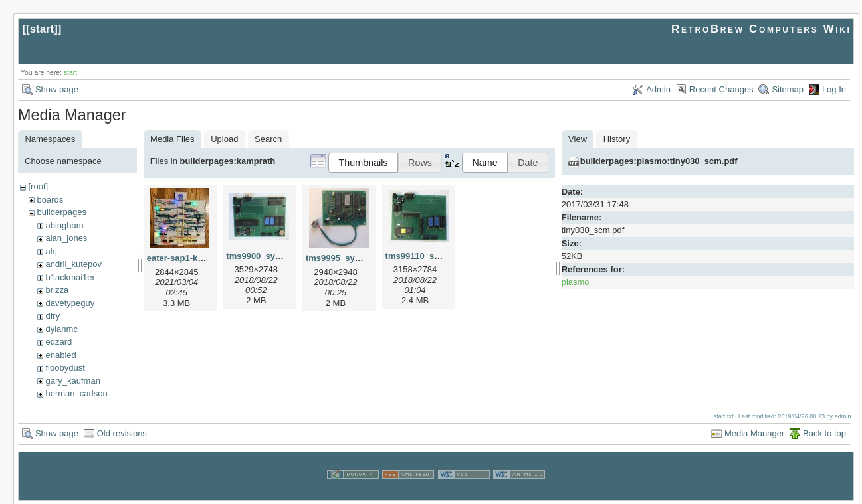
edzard (58, 342)
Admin (658, 89)
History (617, 139)
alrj (51, 251)
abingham (64, 225)
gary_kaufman (72, 381)
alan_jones (66, 238)
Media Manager (754, 432)
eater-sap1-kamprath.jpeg (199, 258)
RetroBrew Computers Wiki (761, 29)
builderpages (61, 212)
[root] (38, 186)
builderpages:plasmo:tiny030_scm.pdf (659, 161)
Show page (57, 89)
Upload (224, 139)
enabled (60, 355)
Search (268, 139)
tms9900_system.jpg (268, 256)
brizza (57, 290)
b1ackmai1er (70, 277)
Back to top (824, 432)
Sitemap (788, 89)
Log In (834, 89)
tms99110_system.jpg (430, 256)
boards (50, 200)
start (42, 29)
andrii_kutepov (73, 264)
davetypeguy (70, 303)
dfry (53, 316)
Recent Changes (721, 89)
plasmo (576, 282)
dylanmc (61, 329)
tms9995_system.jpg (348, 258)
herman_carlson (76, 393)
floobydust (65, 368)
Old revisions (122, 432)
